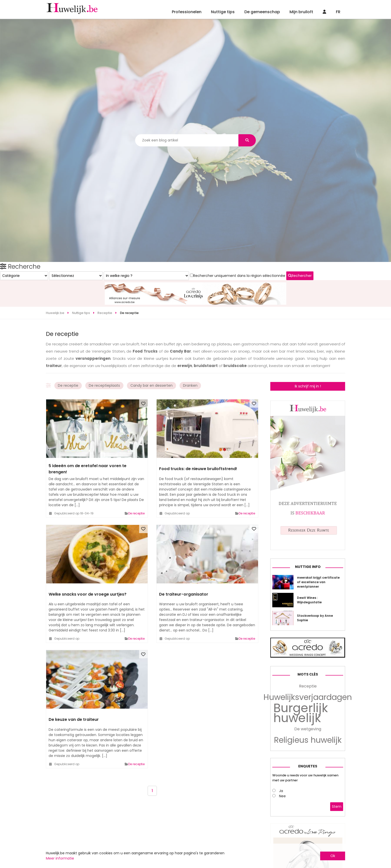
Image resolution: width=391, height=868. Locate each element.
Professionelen (187, 12)
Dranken (190, 367)
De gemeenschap (262, 12)
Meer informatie (60, 858)
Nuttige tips (223, 12)
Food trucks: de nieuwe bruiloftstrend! (198, 451)
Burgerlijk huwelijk (301, 792)
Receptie (308, 765)
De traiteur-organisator (184, 576)
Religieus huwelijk (308, 819)
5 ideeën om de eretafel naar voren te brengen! (88, 450)
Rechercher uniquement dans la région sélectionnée (303, 446)
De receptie (68, 367)
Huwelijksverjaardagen (308, 776)
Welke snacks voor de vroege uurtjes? (88, 576)
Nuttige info (308, 645)
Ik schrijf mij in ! (308, 368)
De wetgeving (308, 808)
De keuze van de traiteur (74, 701)
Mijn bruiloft (301, 12)
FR (338, 12)
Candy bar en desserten (151, 367)
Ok (333, 856)
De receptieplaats (104, 367)
